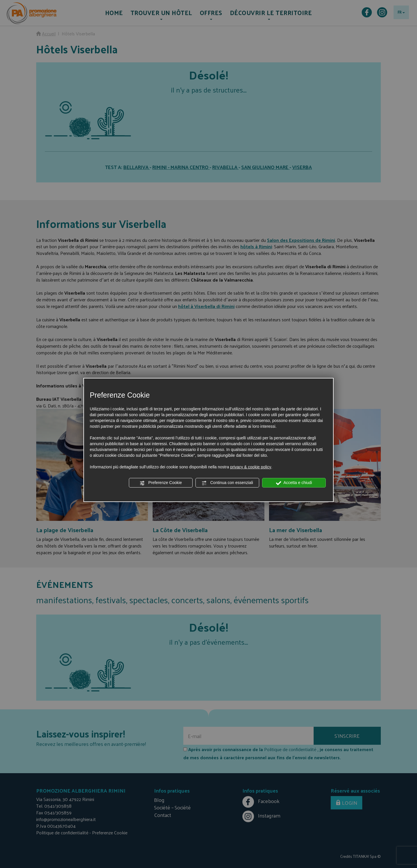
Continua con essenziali (227, 483)
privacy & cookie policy (251, 467)
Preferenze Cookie (161, 483)
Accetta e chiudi (294, 483)
